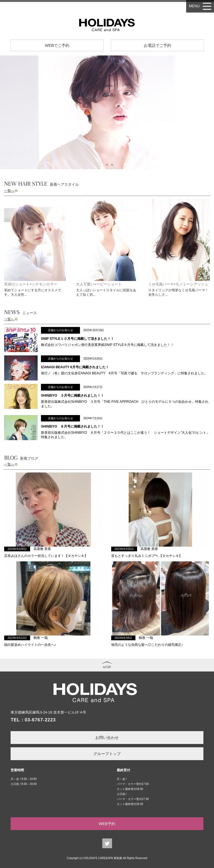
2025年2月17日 (93, 387)
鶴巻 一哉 (41, 638)
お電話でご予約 (157, 45)
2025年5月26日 (93, 359)
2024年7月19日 (93, 418)
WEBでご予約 (57, 45)
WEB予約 (107, 824)
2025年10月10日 (94, 330)
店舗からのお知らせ (60, 330)
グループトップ (107, 754)
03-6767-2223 (40, 720)
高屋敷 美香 (42, 549)
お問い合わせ (107, 738)
